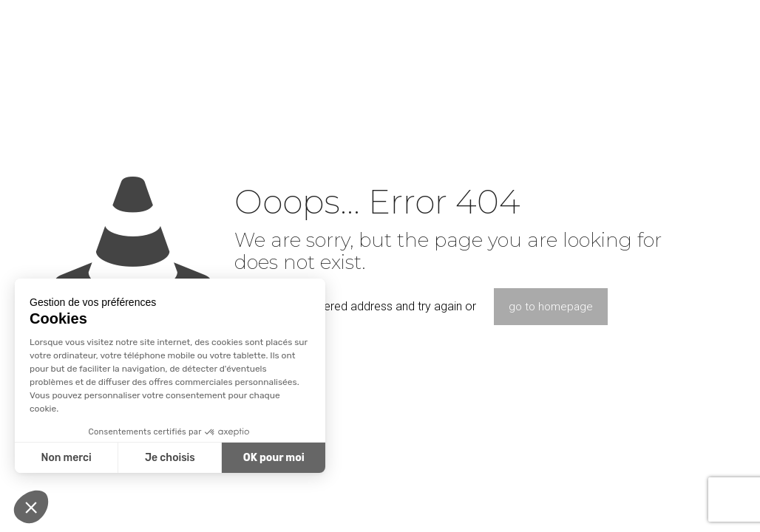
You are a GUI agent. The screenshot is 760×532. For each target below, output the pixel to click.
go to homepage (551, 307)
